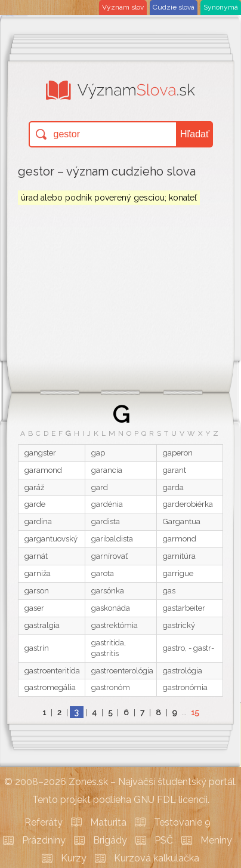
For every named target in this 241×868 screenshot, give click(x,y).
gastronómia (185, 687)
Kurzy (74, 858)
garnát (36, 556)
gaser (34, 608)
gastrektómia (115, 625)
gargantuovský (51, 539)
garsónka (108, 591)
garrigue (178, 573)
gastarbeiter (184, 608)
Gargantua (182, 521)
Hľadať (195, 134)
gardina (38, 521)
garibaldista (112, 539)
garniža (38, 573)
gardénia (107, 504)
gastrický (179, 625)
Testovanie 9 (182, 822)
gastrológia (183, 671)
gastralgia (42, 625)
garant (174, 470)
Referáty (44, 822)
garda (173, 487)
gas (169, 591)
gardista (106, 521)
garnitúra (179, 556)
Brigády (110, 840)
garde (35, 504)
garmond (180, 539)
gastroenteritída (52, 671)
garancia (107, 470)
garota (103, 573)
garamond (43, 470)
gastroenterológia (122, 671)
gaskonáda (111, 608)
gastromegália (50, 687)
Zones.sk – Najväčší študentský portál (152, 782)
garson (37, 591)
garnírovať (109, 556)
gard (100, 487)
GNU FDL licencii (171, 800)
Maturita (108, 822)
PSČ (164, 840)
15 (195, 712)
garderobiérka (188, 504)
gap (98, 453)
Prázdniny (44, 840)
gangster (40, 453)
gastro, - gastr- (189, 648)
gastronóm (111, 687)
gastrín (37, 648)
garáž (34, 487)
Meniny (216, 840)
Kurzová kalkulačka (157, 858)
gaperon (178, 453)
